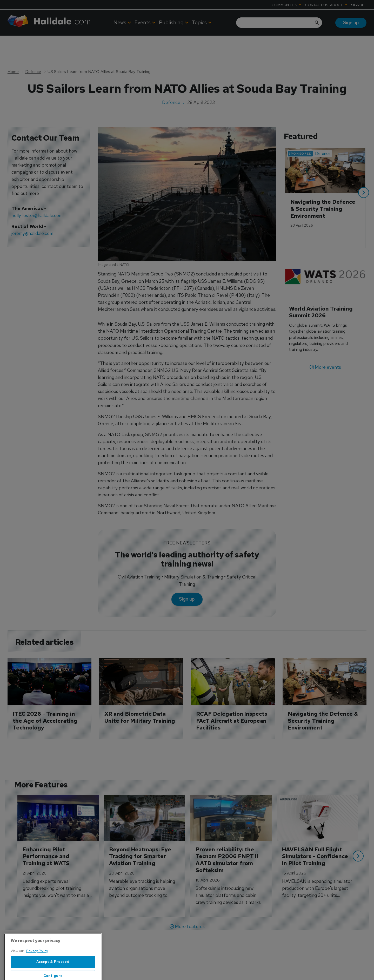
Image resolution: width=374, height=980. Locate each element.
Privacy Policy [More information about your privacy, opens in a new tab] (37, 967)
